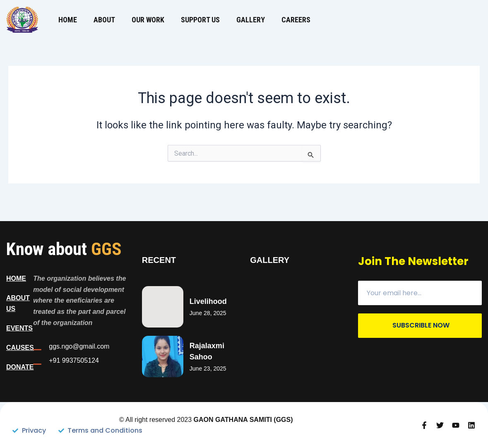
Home (68, 20)
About (104, 20)
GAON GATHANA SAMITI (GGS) (243, 420)
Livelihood (208, 301)
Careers (296, 20)
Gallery (251, 20)
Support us (200, 20)
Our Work (148, 20)
